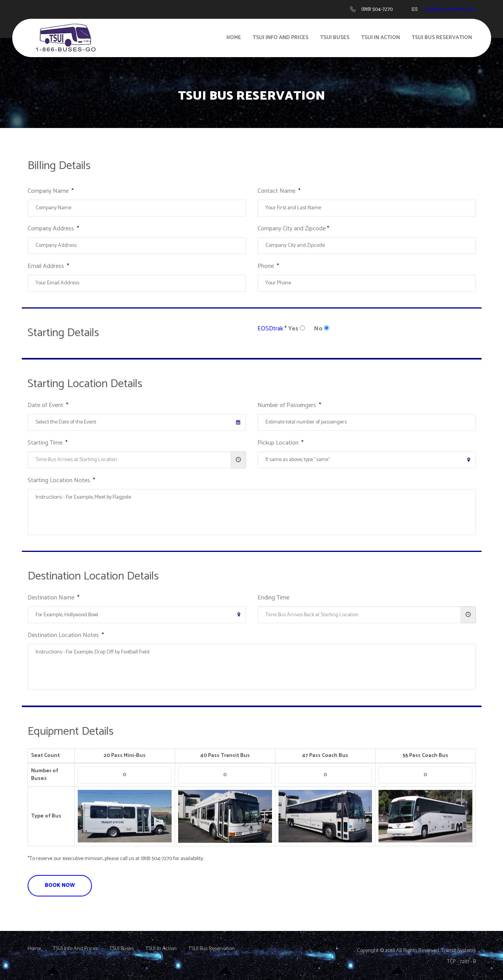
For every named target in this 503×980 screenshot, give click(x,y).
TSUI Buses (335, 38)
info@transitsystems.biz (450, 9)
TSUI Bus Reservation (442, 38)
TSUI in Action (380, 38)
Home (234, 38)
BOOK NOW (60, 886)
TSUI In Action (161, 949)
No (318, 329)
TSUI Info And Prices (280, 38)
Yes (293, 329)
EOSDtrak (270, 329)
